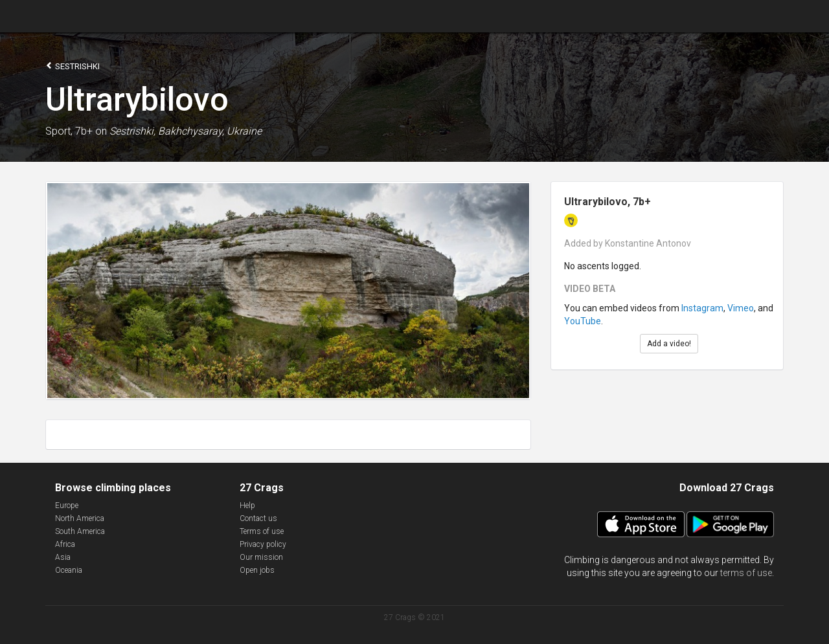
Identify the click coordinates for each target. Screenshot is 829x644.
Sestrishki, (132, 131)
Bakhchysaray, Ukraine (210, 131)
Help (247, 505)
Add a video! (669, 344)
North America (80, 518)
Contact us (258, 518)
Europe (67, 505)
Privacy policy (263, 544)
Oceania (69, 570)
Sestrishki (73, 66)
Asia (63, 557)
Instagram (702, 308)
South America (80, 531)
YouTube (583, 321)
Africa (65, 544)
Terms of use (262, 531)
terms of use (746, 573)
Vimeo (741, 308)
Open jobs (257, 570)
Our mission (261, 557)
